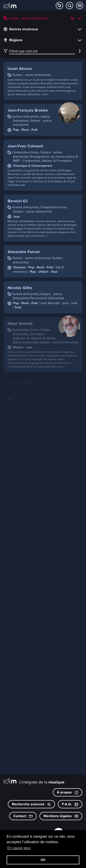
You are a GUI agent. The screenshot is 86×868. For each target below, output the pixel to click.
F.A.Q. (70, 804)
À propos (68, 792)
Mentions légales (61, 816)
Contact (23, 816)
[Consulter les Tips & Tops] (80, 5)
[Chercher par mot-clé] (69, 5)
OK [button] (43, 860)
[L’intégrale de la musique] (10, 6)
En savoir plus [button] (19, 848)
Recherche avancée (31, 804)
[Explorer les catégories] (59, 5)
